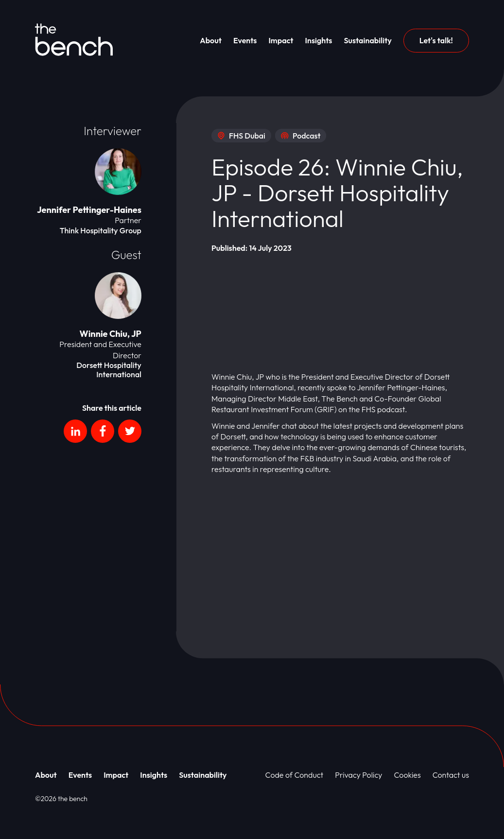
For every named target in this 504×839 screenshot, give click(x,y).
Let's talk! (436, 40)
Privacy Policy (358, 775)
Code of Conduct (295, 775)
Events (245, 40)
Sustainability (367, 40)
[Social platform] (75, 431)
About (211, 40)
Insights (319, 40)
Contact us (451, 775)
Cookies (408, 775)
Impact (281, 40)
